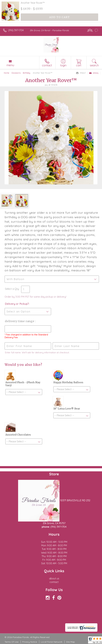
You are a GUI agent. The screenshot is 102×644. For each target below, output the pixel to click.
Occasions (16, 73)
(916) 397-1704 (16, 30)
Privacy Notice (30, 642)
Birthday (27, 73)
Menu (10, 65)
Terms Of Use (12, 642)
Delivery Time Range (20, 321)
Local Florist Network (52, 642)
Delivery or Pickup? (17, 304)
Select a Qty (12, 289)
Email (94, 73)
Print (81, 73)
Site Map (70, 642)
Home (7, 73)
